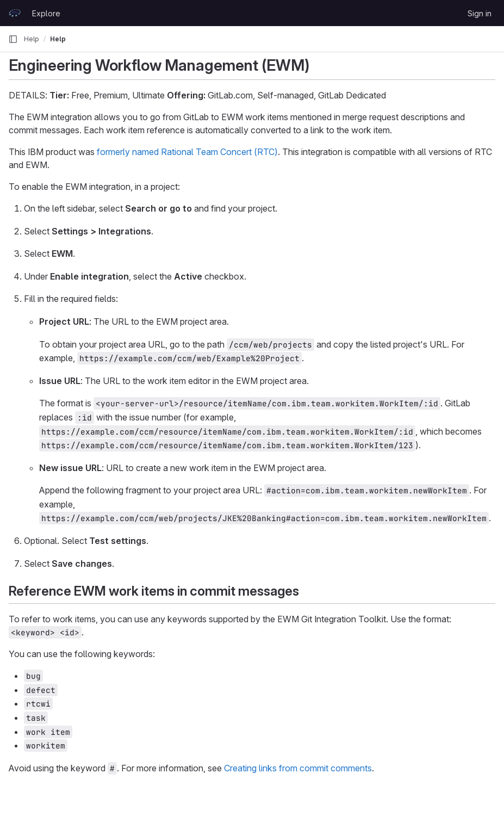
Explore (46, 13)
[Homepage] (15, 13)
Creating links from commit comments (298, 768)
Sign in (480, 13)
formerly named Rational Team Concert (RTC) (187, 152)
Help (32, 39)
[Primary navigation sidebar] (13, 39)
